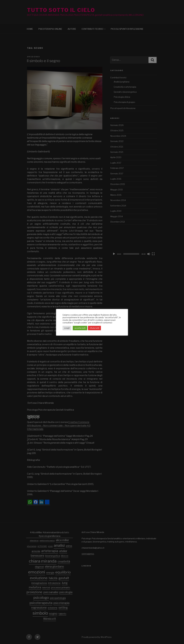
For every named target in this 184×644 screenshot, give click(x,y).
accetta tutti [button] (80, 328)
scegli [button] (67, 328)
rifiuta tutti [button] (94, 328)
